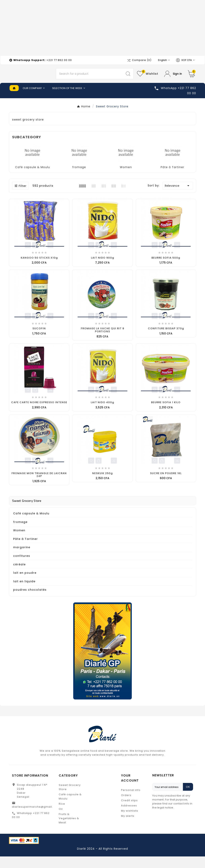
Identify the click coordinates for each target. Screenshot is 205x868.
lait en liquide (24, 593)
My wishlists (130, 822)
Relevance (178, 197)
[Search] (89, 80)
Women (126, 179)
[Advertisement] (102, 28)
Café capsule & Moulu (33, 179)
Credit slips (129, 812)
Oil (61, 820)
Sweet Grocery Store (27, 512)
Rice (62, 815)
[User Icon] (173, 80)
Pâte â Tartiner (172, 179)
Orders (126, 807)
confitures (22, 567)
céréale (19, 576)
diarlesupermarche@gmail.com (36, 818)
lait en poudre (25, 584)
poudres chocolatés (30, 601)
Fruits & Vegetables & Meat (69, 830)
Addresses (129, 817)
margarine (22, 559)
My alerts (128, 827)
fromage (79, 179)
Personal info (131, 802)
